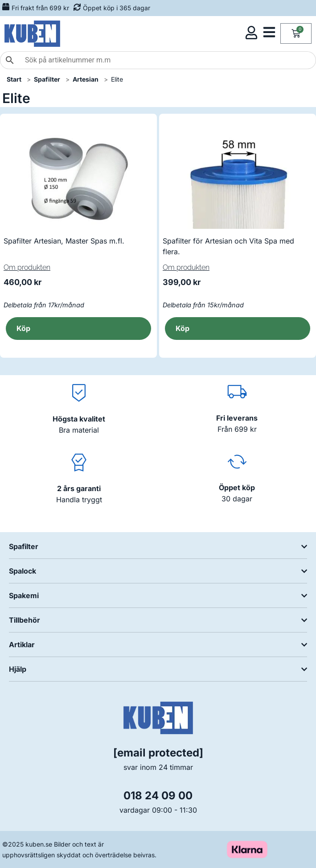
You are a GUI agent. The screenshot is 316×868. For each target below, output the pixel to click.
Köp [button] (23, 328)
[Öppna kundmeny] (251, 33)
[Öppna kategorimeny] (269, 32)
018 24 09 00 (158, 796)
